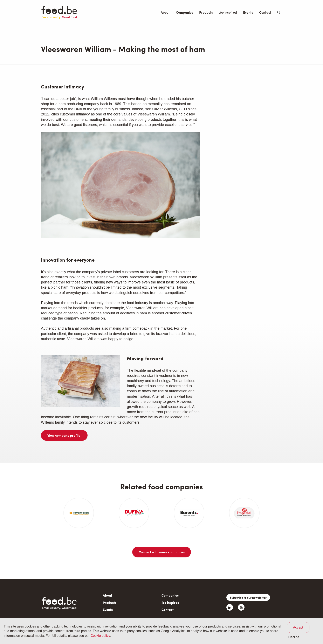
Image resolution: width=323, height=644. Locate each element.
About (165, 12)
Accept (298, 627)
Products (206, 12)
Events (248, 12)
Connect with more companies (162, 552)
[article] (79, 513)
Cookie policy (100, 636)
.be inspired (228, 12)
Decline (294, 637)
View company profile (64, 435)
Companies (184, 12)
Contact (265, 12)
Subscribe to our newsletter (248, 597)
